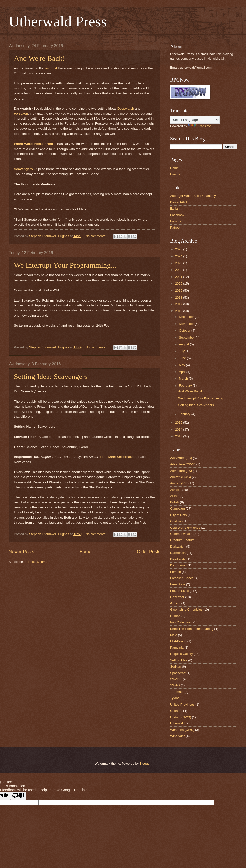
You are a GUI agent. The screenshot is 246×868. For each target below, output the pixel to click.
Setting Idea (179, 660)
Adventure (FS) (181, 471)
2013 (179, 436)
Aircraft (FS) (179, 483)
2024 (179, 256)
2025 (179, 249)
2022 (179, 270)
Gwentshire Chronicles (186, 610)
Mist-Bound (178, 641)
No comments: (96, 236)
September (187, 337)
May (182, 365)
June (183, 358)
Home (85, 552)
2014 (179, 430)
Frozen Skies (180, 591)
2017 (179, 304)
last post (51, 68)
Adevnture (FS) (181, 458)
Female (176, 572)
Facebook (177, 215)
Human (175, 616)
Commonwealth (181, 534)
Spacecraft (178, 673)
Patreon (176, 228)
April (183, 372)
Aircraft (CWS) (181, 477)
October (185, 330)
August (184, 344)
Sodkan (176, 666)
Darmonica (178, 553)
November (187, 324)
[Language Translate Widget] (195, 120)
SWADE (176, 679)
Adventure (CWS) (183, 464)
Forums (176, 221)
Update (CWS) (181, 717)
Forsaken (21, 114)
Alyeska (176, 490)
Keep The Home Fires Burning (192, 629)
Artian (174, 496)
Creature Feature (182, 540)
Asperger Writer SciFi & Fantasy (193, 196)
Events (175, 174)
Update (175, 711)
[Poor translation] (18, 796)
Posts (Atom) (38, 562)
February (186, 386)
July (182, 351)
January (185, 414)
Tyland (175, 698)
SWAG (175, 685)
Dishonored (178, 565)
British (175, 502)
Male (174, 635)
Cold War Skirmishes (185, 528)
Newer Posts (21, 552)
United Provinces (182, 704)
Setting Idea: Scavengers (51, 376)
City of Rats (179, 515)
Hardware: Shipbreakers (119, 457)
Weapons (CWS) (182, 730)
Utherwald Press (58, 21)
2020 (179, 283)
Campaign (178, 509)
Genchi (175, 603)
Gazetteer (177, 597)
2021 (179, 277)
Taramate (177, 692)
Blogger (145, 764)
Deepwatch (126, 108)
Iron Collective (180, 622)
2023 (179, 263)
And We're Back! (40, 58)
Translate (200, 126)
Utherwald (177, 723)
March (184, 379)
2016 (179, 311)
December (187, 317)
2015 (179, 423)
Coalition (176, 521)
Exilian (175, 208)
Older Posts (149, 552)
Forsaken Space (182, 578)
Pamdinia (177, 648)
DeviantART (179, 202)
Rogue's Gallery (182, 654)
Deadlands (178, 559)
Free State (178, 584)
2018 (179, 297)
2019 (179, 290)
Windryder (178, 736)
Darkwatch (178, 547)
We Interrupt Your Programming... (65, 265)
